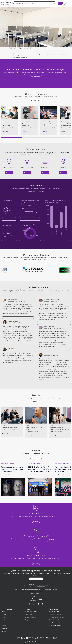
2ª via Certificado (29, 614)
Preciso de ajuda (36, 76)
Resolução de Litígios (55, 626)
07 (63, 54)
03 (48, 54)
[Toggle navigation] (69, 3)
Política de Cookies (54, 611)
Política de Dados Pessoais (56, 617)
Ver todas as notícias (36, 457)
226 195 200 (39, 592)
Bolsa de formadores (31, 617)
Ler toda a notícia (6, 475)
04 (52, 54)
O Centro (3, 626)
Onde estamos (5, 628)
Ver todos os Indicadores (36, 192)
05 (56, 54)
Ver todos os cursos (36, 100)
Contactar (4, 631)
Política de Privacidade (55, 614)
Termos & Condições (55, 620)
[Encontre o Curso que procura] (34, 3)
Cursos (60, 3)
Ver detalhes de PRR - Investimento (23, 58)
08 (67, 54)
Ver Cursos (9, 172)
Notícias (3, 623)
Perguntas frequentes (31, 611)
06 (59, 54)
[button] (70, 32)
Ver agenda (36, 402)
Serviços (3, 617)
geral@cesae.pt (38, 594)
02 (44, 54)
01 (41, 54)
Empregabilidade (30, 623)
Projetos (3, 614)
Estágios (27, 620)
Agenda (3, 620)
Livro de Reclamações (55, 623)
